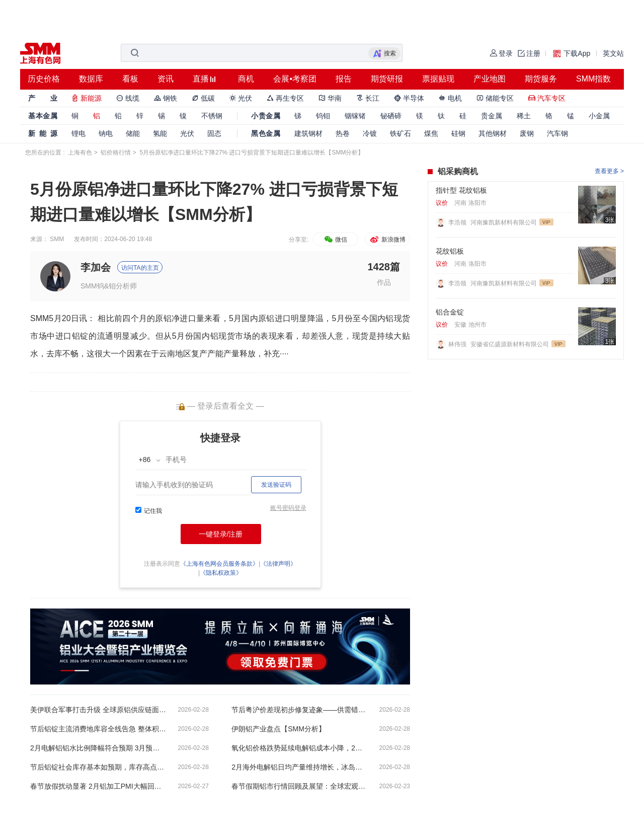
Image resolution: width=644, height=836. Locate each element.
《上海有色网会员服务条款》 (219, 564)
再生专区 (285, 98)
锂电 (78, 133)
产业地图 (490, 79)
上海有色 (80, 153)
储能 (133, 133)
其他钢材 (493, 133)
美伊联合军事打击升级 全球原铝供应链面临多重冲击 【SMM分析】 (98, 710)
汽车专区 (547, 98)
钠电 (106, 133)
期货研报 (387, 79)
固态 (214, 133)
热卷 (343, 133)
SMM (57, 239)
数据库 (91, 79)
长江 (368, 98)
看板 (130, 79)
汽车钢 (557, 133)
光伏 (241, 98)
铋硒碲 (391, 116)
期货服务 (541, 79)
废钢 (527, 133)
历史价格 (44, 79)
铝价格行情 (116, 153)
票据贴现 (438, 79)
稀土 (524, 116)
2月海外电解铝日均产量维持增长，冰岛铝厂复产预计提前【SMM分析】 (299, 767)
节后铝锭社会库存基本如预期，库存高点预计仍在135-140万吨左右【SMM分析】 (98, 767)
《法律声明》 (278, 564)
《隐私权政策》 (221, 573)
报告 (344, 79)
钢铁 (166, 98)
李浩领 (458, 222)
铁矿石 (400, 133)
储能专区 (495, 98)
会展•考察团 (295, 79)
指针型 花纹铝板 (461, 190)
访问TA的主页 (140, 268)
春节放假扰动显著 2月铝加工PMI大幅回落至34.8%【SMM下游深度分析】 (98, 786)
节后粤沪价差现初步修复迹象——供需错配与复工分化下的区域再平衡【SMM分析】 (299, 710)
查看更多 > (609, 171)
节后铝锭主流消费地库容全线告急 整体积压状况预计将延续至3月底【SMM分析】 (98, 729)
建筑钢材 (308, 133)
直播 (201, 79)
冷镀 (370, 133)
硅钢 (458, 133)
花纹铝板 (450, 251)
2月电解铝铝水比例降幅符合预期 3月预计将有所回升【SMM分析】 (98, 748)
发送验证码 (276, 485)
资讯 (166, 79)
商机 (246, 79)
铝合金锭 (450, 312)
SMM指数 (593, 79)
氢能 (160, 133)
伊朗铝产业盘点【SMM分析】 (278, 729)
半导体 (409, 98)
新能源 (87, 98)
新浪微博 (387, 240)
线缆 (128, 98)
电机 (450, 98)
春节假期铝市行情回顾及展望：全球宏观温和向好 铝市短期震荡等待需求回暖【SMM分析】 (299, 786)
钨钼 (323, 116)
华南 (330, 98)
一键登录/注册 (221, 534)
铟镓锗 (355, 116)
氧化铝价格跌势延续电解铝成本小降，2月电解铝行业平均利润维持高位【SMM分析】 (299, 748)
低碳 (203, 98)
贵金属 (492, 116)
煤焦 (431, 133)
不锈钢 (212, 116)
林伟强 (458, 344)
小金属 (599, 116)
